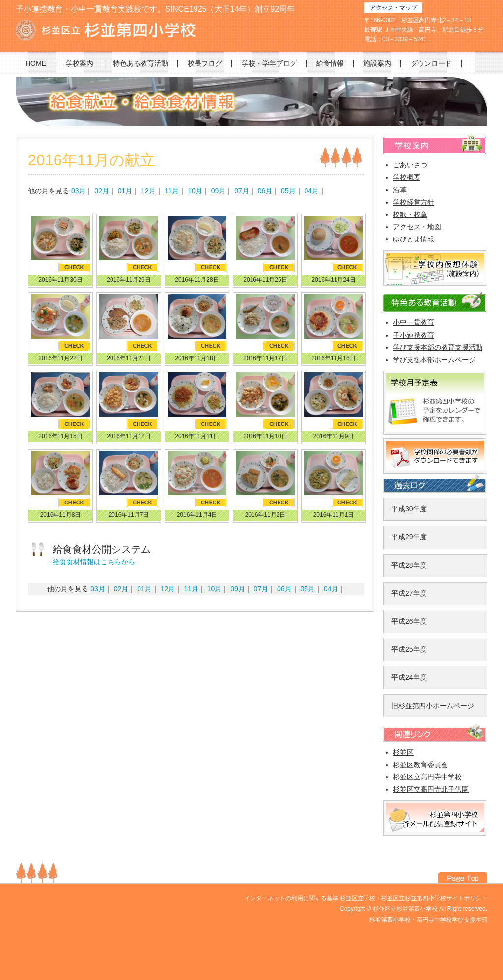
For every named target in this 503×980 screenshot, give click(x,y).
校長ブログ (205, 63)
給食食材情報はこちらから (94, 562)
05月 (288, 191)
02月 (102, 191)
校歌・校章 (410, 214)
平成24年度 (409, 677)
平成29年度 (409, 537)
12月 (148, 191)
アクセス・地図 (417, 227)
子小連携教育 (414, 335)
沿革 (400, 190)
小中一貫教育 (414, 322)
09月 (219, 191)
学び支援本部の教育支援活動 (438, 347)
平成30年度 (409, 509)
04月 (312, 191)
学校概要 (407, 177)
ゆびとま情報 (414, 239)
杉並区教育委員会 (420, 765)
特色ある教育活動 (140, 63)
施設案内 (377, 63)
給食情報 (330, 63)
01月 (125, 191)
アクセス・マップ (393, 8)
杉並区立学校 (358, 898)
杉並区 (403, 752)
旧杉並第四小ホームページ (433, 706)
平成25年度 (409, 649)
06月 (265, 191)
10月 (195, 191)
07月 (242, 191)
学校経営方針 (414, 202)
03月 (79, 191)
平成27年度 (409, 593)
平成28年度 (409, 565)
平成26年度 (409, 621)
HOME (36, 63)
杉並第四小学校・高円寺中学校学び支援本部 (428, 920)
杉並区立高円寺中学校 (427, 777)
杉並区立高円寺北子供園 (431, 789)
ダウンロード (431, 63)
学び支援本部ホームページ (434, 360)
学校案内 (80, 63)
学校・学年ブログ (269, 63)
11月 (172, 191)
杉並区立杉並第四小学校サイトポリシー (434, 898)
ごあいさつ (410, 165)
